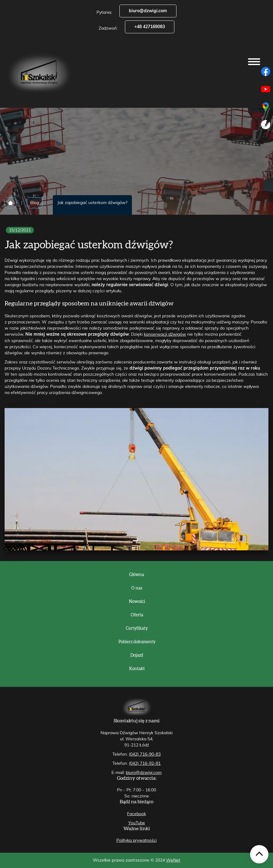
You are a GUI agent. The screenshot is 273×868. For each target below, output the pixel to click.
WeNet (173, 860)
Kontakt (137, 669)
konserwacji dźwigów (165, 334)
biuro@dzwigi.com (148, 11)
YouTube (137, 823)
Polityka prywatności (136, 841)
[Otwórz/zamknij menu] (254, 62)
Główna (137, 575)
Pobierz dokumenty (137, 642)
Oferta (137, 615)
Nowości (137, 602)
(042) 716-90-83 (145, 754)
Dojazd (137, 655)
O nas (137, 588)
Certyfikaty (137, 629)
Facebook (136, 814)
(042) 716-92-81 (145, 764)
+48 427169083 (150, 27)
